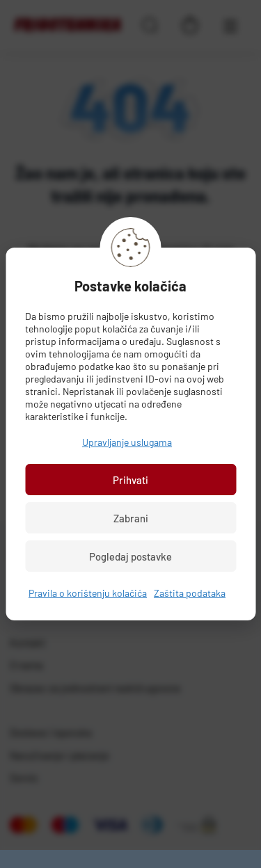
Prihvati (130, 480)
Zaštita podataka (190, 593)
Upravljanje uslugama (127, 442)
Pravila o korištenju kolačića (88, 593)
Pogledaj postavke (130, 556)
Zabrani (131, 518)
